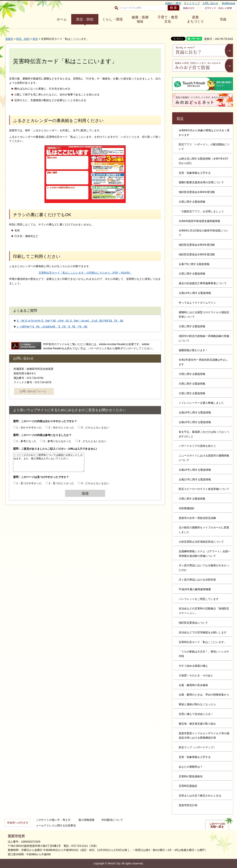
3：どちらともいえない (95, 427)
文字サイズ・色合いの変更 (218, 8)
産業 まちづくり (195, 19)
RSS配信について (112, 820)
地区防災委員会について (193, 623)
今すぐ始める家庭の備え (193, 666)
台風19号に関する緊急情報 (195, 412)
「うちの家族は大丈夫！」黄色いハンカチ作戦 (204, 654)
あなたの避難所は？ (191, 767)
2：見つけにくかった (62, 483)
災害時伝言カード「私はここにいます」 (203, 642)
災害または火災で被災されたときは (200, 796)
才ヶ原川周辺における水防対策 (197, 580)
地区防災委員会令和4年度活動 (197, 245)
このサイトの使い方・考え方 (53, 820)
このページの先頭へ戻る (217, 825)
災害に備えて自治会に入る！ (196, 714)
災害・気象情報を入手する (195, 173)
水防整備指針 (187, 508)
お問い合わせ (210, 3)
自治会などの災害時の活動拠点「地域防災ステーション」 (204, 611)
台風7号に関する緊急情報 (194, 264)
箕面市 (9, 39)
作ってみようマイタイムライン (197, 303)
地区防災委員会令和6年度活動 (197, 192)
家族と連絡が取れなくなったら (197, 704)
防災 (35, 39)
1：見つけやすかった (29, 483)
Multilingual (228, 3)
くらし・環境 (112, 19)
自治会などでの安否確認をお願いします (203, 632)
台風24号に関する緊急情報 (195, 470)
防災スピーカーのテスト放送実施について (204, 489)
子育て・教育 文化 (168, 19)
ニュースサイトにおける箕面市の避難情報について (204, 458)
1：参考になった (26, 441)
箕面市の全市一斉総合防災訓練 (197, 518)
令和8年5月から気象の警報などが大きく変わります (204, 133)
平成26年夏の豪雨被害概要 (195, 589)
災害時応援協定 (188, 786)
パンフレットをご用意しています (199, 599)
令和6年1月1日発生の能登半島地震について (203, 233)
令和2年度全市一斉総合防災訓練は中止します (203, 362)
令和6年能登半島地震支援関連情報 (199, 221)
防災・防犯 (85, 19)
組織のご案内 (173, 3)
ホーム (62, 19)
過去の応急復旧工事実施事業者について (203, 283)
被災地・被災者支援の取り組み (197, 724)
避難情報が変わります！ (193, 350)
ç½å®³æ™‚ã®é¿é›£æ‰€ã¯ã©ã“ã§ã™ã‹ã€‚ (52, 327)
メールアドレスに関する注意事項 (56, 826)
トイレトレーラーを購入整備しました (201, 403)
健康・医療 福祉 (140, 19)
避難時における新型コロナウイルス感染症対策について (204, 315)
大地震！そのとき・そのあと (196, 675)
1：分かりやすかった (29, 427)
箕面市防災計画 (188, 805)
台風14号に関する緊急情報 (195, 293)
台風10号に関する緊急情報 (195, 422)
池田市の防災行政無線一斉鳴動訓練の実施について (204, 338)
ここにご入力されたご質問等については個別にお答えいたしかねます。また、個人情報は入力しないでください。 (49, 462)
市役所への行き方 (18, 823)
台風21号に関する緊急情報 (195, 479)
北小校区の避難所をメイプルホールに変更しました (204, 530)
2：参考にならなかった (58, 441)
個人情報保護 (86, 820)
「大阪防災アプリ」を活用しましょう (201, 211)
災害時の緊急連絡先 (191, 776)
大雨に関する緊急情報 (192, 202)
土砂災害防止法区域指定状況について (201, 542)
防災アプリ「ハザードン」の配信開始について (204, 147)
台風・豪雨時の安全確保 (193, 685)
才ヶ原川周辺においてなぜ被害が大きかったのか (204, 568)
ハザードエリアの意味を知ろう (197, 446)
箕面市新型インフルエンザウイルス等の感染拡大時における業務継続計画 (204, 736)
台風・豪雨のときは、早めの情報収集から (204, 695)
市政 (223, 19)
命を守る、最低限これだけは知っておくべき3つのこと (204, 434)
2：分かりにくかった (62, 427)
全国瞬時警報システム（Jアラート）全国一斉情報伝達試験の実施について (205, 554)
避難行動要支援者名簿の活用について (201, 182)
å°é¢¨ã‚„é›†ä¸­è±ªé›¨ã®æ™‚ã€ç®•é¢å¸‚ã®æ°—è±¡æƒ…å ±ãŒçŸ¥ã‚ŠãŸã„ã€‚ (70, 321)
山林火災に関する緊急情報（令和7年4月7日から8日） (203, 161)
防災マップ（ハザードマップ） (197, 747)
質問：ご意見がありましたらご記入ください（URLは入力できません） (56, 449)
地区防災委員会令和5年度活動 (197, 254)
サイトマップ (192, 3)
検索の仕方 (189, 8)
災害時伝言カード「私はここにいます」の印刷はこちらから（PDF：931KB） (85, 273)
